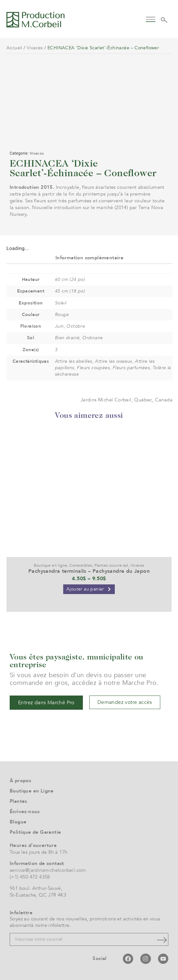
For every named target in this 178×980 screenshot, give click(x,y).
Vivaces (35, 48)
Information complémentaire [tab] (89, 258)
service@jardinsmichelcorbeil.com (48, 870)
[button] (150, 19)
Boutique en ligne (51, 565)
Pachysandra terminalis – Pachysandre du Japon (89, 571)
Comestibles (81, 565)
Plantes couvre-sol (111, 565)
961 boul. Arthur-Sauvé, (36, 888)
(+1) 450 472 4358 (30, 877)
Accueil (14, 48)
